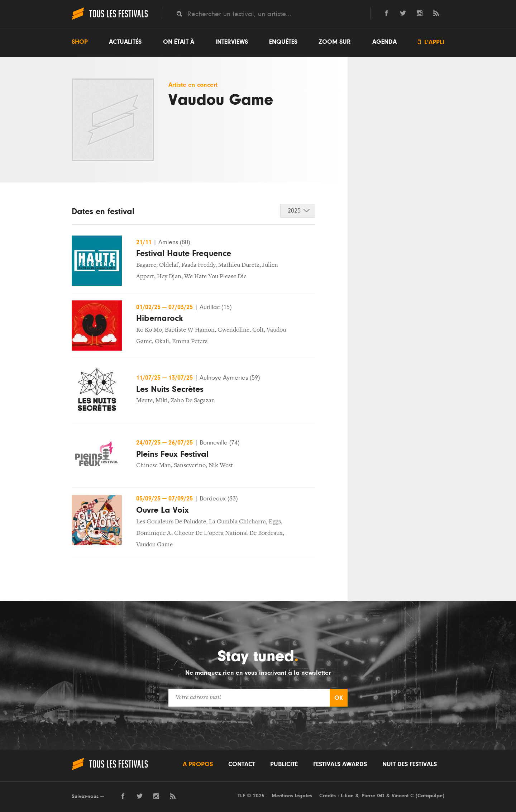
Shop (80, 42)
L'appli (431, 42)
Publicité (284, 764)
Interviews (232, 42)
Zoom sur (335, 42)
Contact (242, 764)
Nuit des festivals (410, 764)
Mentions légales (292, 796)
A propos (198, 764)
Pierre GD (373, 796)
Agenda (384, 42)
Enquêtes (283, 42)
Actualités (125, 42)
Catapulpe (430, 796)
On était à (179, 42)
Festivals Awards (340, 764)
